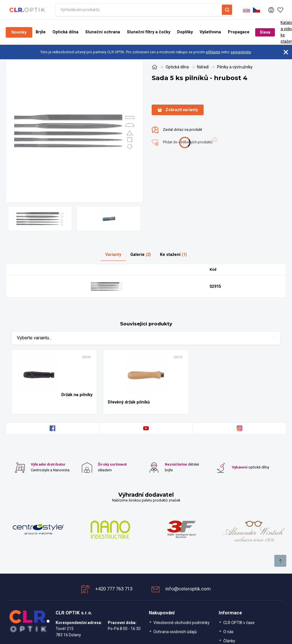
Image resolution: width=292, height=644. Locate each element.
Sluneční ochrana (103, 32)
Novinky (19, 32)
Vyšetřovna (210, 32)
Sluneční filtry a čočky (149, 32)
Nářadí (203, 67)
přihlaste (213, 52)
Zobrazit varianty (178, 110)
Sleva (265, 32)
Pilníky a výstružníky (235, 67)
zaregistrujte (241, 52)
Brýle (41, 32)
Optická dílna (65, 32)
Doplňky (185, 32)
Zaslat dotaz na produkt (177, 130)
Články (229, 641)
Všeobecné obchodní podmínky (182, 623)
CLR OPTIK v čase (239, 623)
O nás (228, 632)
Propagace (239, 32)
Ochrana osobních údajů (175, 632)
